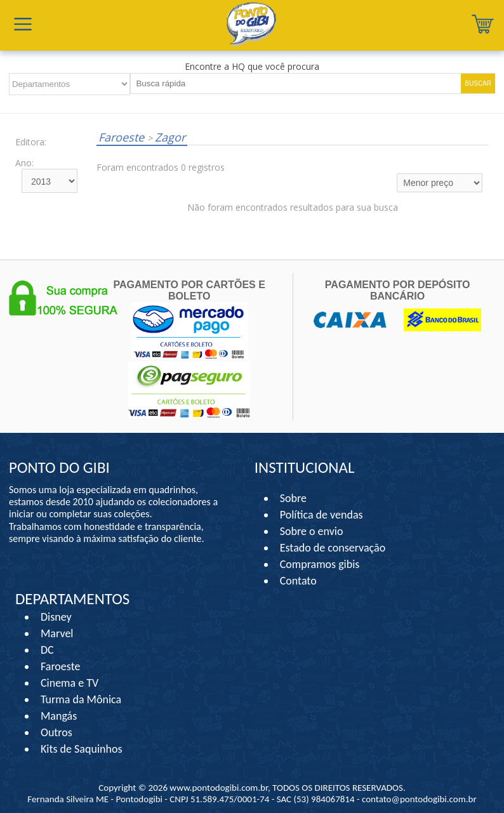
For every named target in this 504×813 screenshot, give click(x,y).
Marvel (57, 633)
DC (47, 650)
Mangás (59, 716)
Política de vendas (322, 515)
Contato (298, 581)
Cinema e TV (70, 683)
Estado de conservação (333, 548)
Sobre (293, 498)
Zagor (166, 137)
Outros (56, 732)
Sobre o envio (312, 531)
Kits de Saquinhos (82, 749)
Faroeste (123, 137)
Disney (56, 617)
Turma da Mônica (81, 699)
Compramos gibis (320, 564)
